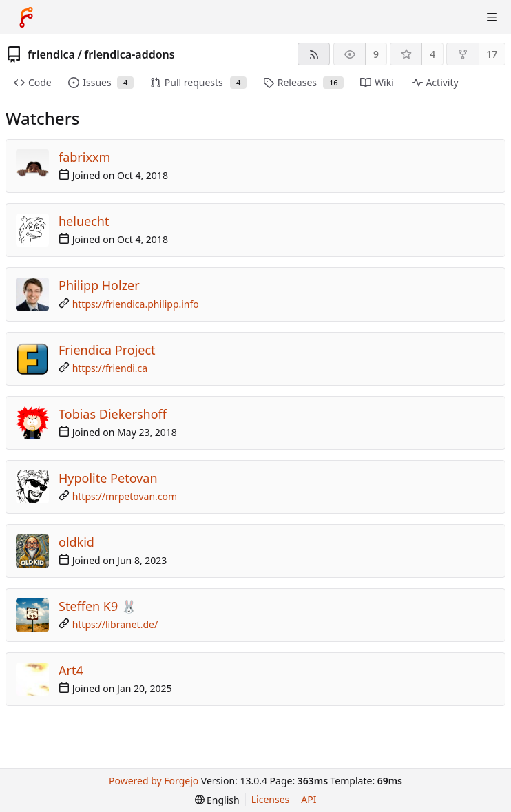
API (309, 799)
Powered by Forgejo (154, 781)
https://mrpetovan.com (125, 496)
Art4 (71, 670)
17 (492, 54)
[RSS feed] (314, 54)
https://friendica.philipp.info (136, 304)
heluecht (84, 221)
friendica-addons (129, 54)
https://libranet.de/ (115, 624)
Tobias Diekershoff (113, 414)
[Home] (26, 17)
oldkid (76, 542)
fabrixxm (84, 157)
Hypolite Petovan (108, 478)
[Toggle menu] (492, 17)
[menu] (217, 800)
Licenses (271, 799)
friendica (51, 54)
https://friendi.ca (110, 368)
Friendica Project (107, 350)
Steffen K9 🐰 (97, 606)
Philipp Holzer (99, 285)
